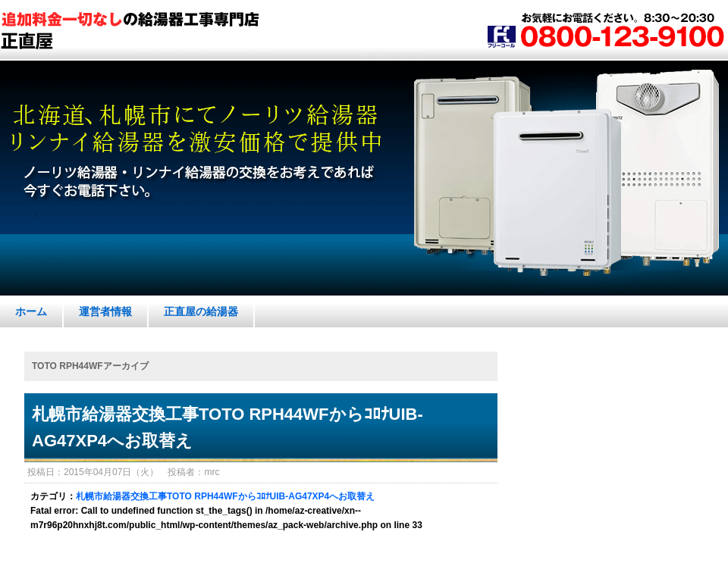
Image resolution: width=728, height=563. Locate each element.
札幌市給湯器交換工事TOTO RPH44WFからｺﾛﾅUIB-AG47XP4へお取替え (227, 427)
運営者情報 (105, 311)
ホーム (31, 311)
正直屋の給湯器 (201, 311)
